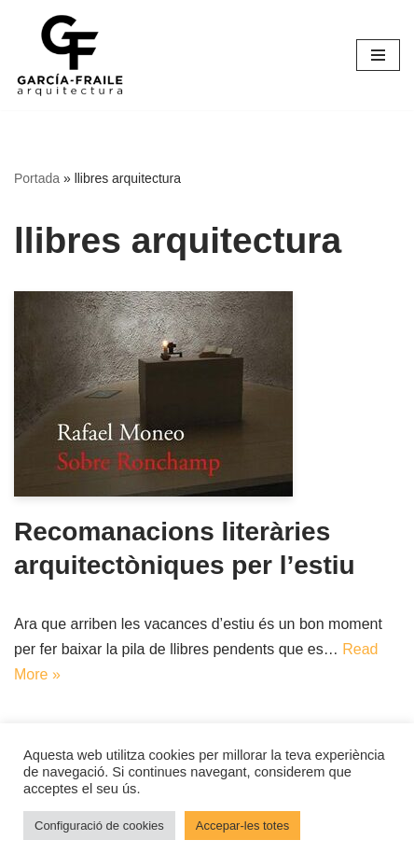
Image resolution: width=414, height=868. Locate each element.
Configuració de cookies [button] (99, 826)
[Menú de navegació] (378, 55)
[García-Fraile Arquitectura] (70, 55)
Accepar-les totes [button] (242, 826)
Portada (37, 178)
